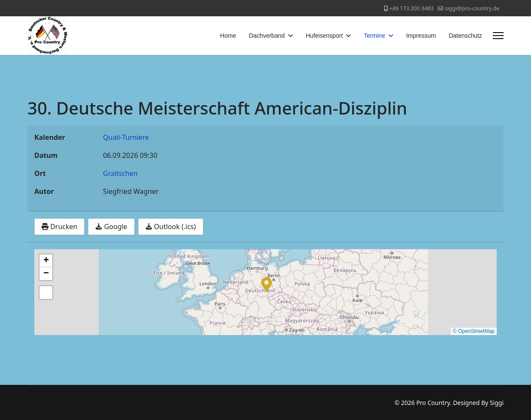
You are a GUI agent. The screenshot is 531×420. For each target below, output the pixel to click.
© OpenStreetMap (474, 331)
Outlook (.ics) (171, 227)
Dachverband (267, 36)
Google (111, 227)
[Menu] (498, 36)
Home (228, 36)
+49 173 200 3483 (411, 8)
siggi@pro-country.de (472, 8)
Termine (374, 36)
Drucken (59, 227)
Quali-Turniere (126, 137)
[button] (267, 284)
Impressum (421, 36)
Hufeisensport (324, 36)
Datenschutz (465, 36)
